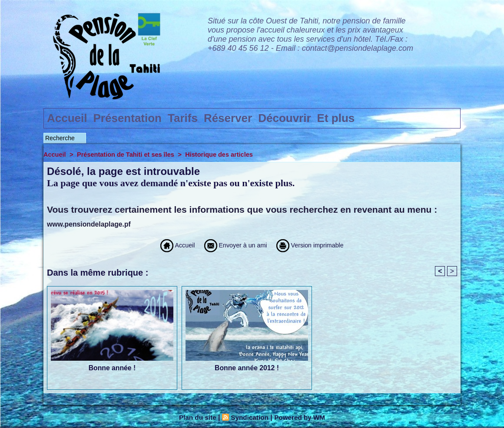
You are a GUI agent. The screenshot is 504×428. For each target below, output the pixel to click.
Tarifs (183, 118)
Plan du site (196, 418)
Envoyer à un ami (230, 245)
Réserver (228, 118)
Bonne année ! (112, 368)
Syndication (249, 418)
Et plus (336, 118)
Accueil (67, 118)
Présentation (128, 118)
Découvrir (284, 118)
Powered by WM (302, 418)
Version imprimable (322, 245)
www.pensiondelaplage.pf (90, 224)
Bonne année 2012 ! (247, 368)
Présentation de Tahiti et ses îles (128, 154)
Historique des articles (224, 154)
